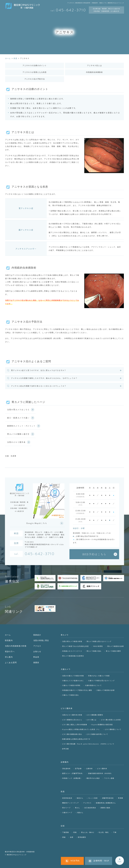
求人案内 (9, 657)
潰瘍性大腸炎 (105, 808)
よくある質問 (11, 663)
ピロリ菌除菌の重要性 (95, 715)
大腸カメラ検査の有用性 (71, 685)
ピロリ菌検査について (113, 729)
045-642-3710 (40, 554)
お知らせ (37, 652)
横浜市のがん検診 (93, 778)
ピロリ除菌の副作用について (97, 734)
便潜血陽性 (82, 837)
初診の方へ (10, 652)
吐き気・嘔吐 (104, 832)
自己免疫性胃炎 (90, 808)
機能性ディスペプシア (70, 803)
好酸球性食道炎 (108, 798)
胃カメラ (65, 635)
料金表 (36, 657)
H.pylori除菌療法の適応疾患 (102, 725)
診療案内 (65, 762)
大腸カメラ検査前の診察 (106, 690)
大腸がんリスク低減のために (73, 681)
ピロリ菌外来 (67, 708)
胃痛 (75, 832)
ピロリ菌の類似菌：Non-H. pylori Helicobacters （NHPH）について (88, 744)
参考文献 (66, 749)
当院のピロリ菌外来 (16, 442)
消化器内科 (66, 769)
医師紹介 (37, 635)
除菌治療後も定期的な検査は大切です (76, 739)
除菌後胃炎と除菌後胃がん (106, 803)
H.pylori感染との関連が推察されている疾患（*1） (81, 729)
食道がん (80, 798)
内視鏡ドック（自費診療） (72, 778)
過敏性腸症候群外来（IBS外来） (100, 773)
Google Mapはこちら (37, 523)
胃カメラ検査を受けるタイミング (99, 641)
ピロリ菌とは (92, 720)
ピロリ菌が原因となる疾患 (111, 720)
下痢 (115, 832)
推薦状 (36, 663)
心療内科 (89, 769)
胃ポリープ (66, 808)
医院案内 (9, 640)
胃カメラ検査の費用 (113, 651)
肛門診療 (78, 769)
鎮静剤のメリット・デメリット (21, 426)
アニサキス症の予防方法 (35, 79)
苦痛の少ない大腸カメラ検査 (99, 676)
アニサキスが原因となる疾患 (35, 72)
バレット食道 (93, 798)
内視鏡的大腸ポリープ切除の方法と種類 (77, 690)
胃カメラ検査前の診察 (116, 646)
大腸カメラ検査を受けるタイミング (101, 681)
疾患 (63, 792)
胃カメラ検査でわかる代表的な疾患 (75, 646)
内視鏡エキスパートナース (72, 651)
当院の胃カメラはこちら (18, 410)
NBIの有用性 (98, 646)
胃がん (77, 808)
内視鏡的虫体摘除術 (94, 72)
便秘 (64, 837)
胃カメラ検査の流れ (94, 651)
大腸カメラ (66, 669)
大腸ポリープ (67, 813)
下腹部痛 (66, 832)
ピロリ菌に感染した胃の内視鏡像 (75, 725)
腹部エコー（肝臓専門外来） (73, 773)
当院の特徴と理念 (41, 640)
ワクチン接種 (109, 778)
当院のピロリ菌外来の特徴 (72, 715)
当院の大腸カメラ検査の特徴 (73, 676)
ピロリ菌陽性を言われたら (72, 720)
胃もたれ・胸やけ (88, 832)
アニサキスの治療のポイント (35, 66)
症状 (63, 826)
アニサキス (87, 803)
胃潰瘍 (120, 798)
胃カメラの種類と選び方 (18, 434)
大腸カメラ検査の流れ (70, 695)
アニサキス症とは (94, 66)
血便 (72, 837)
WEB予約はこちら (94, 554)
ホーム (8, 635)
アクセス (37, 646)
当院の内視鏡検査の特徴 (16, 646)
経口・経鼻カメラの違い (18, 418)
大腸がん (80, 813)
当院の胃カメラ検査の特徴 (72, 641)
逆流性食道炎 (67, 798)
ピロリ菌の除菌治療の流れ (72, 734)
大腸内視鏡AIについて (93, 685)
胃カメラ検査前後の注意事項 (73, 656)
